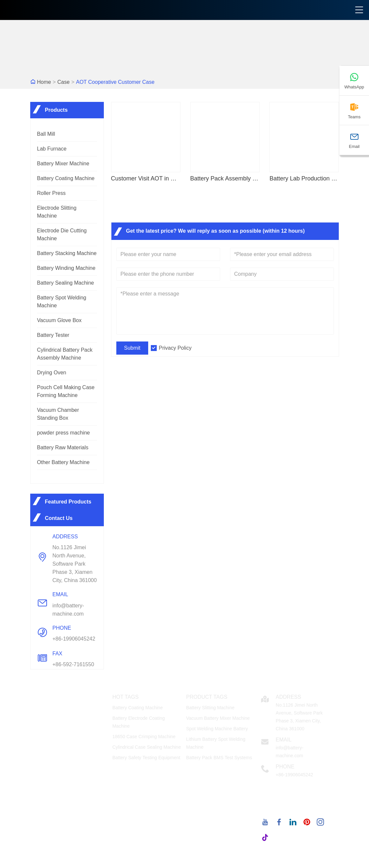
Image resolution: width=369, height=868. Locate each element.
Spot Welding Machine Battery (217, 729)
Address (288, 697)
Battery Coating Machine (66, 178)
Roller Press (51, 193)
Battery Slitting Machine (210, 708)
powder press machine (64, 433)
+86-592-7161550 (73, 664)
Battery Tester (53, 335)
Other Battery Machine (63, 462)
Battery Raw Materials (63, 447)
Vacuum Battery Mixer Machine (218, 718)
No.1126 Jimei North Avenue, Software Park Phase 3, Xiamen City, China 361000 (75, 564)
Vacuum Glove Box (59, 320)
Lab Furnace (52, 149)
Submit (132, 348)
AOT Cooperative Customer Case (115, 82)
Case (64, 82)
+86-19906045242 (74, 639)
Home (44, 82)
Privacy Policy (175, 348)
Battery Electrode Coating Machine (139, 722)
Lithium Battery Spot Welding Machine (216, 743)
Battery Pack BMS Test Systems (219, 758)
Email (284, 740)
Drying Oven (52, 373)
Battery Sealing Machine (66, 283)
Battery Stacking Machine (67, 253)
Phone (285, 767)
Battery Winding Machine (66, 268)
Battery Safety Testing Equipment (146, 758)
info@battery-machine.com (68, 610)
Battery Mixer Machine (63, 164)
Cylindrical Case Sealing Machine (147, 747)
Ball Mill (46, 134)
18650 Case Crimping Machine (144, 737)
